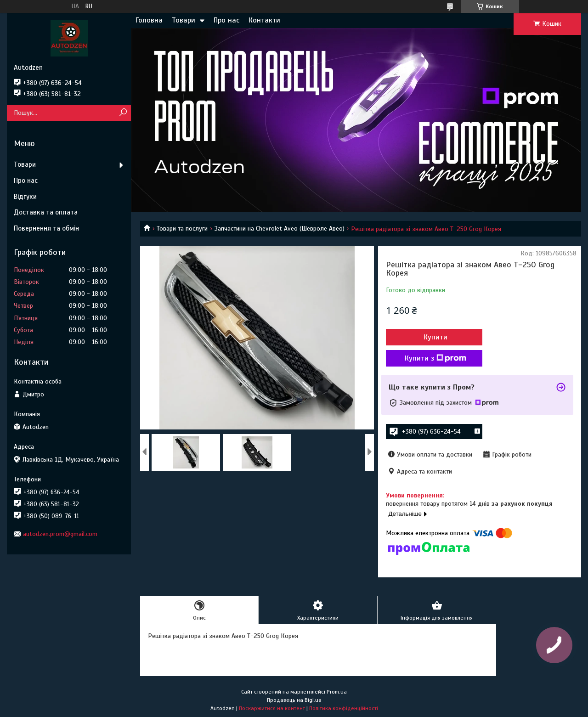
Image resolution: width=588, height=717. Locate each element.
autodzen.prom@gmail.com (60, 534)
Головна (149, 20)
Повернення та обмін (46, 228)
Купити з (435, 358)
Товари (184, 20)
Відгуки (25, 197)
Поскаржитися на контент (272, 708)
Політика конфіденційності (344, 708)
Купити (435, 337)
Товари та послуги (182, 229)
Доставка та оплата (46, 212)
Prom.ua (337, 692)
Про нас (226, 20)
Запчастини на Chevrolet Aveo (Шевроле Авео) (280, 229)
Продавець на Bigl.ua (294, 700)
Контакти (264, 20)
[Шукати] (123, 113)
